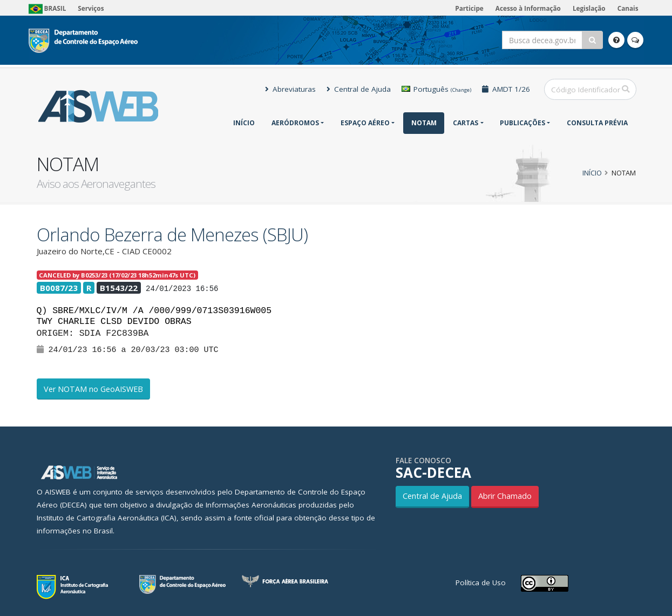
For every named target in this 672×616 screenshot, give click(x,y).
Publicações (522, 123)
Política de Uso (481, 583)
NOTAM (424, 123)
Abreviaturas (290, 89)
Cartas (466, 123)
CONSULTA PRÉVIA (597, 123)
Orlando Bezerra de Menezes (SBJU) (172, 235)
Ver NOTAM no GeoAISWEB (93, 389)
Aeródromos (295, 123)
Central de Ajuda (359, 89)
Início (244, 123)
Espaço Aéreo (365, 123)
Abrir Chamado (505, 496)
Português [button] (436, 89)
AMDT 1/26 (506, 89)
